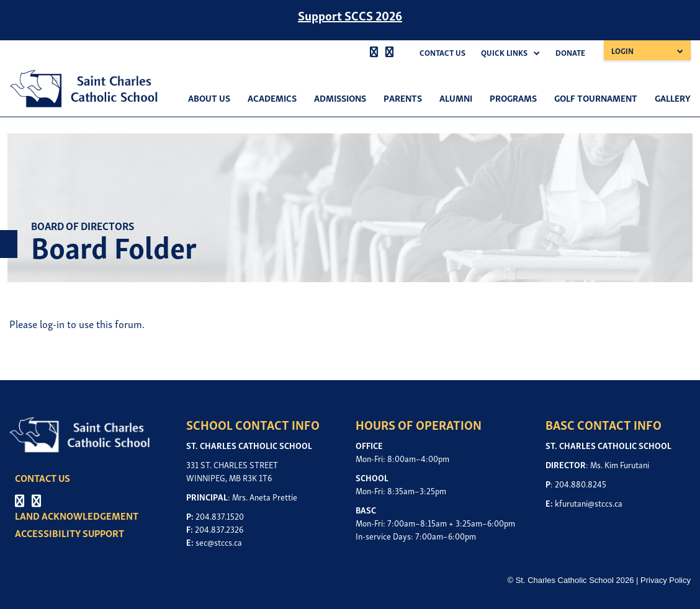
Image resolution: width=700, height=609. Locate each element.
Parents (403, 97)
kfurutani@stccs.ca (589, 503)
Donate (570, 52)
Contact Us (442, 52)
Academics (272, 97)
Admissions (340, 97)
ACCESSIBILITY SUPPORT (70, 533)
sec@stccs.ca (219, 542)
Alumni (456, 97)
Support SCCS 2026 (350, 15)
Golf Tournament (596, 97)
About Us (209, 97)
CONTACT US (43, 478)
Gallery (673, 97)
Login (622, 51)
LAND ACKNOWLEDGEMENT (77, 515)
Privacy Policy (666, 580)
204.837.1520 (220, 516)
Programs (513, 97)
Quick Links (504, 52)
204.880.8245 (581, 483)
